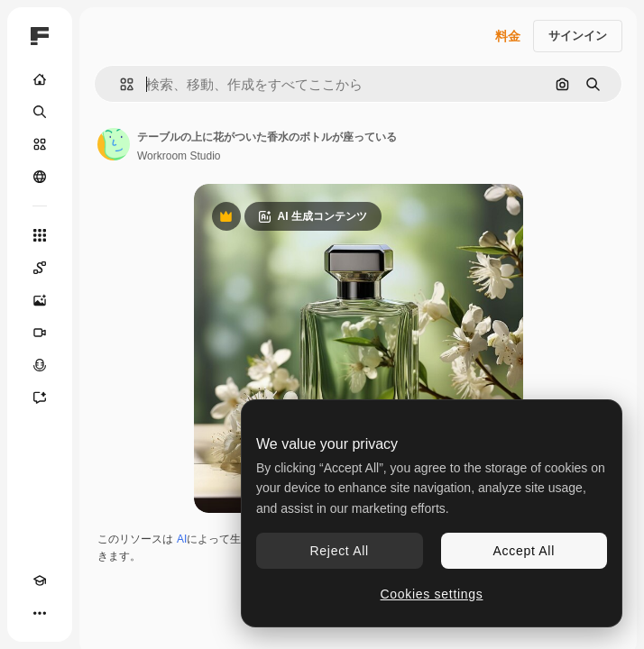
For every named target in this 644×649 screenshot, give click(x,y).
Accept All (524, 551)
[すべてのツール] (40, 235)
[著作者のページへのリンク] (114, 144)
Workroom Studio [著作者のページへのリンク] (179, 156)
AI (182, 539)
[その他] (40, 613)
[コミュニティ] (40, 177)
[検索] (40, 112)
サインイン (578, 36)
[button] (120, 84)
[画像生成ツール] (40, 300)
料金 (508, 36)
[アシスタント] (40, 398)
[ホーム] (40, 79)
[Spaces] (40, 268)
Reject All (340, 551)
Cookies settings (432, 594)
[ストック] (40, 144)
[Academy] (40, 580)
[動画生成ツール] (40, 333)
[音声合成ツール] (40, 365)
